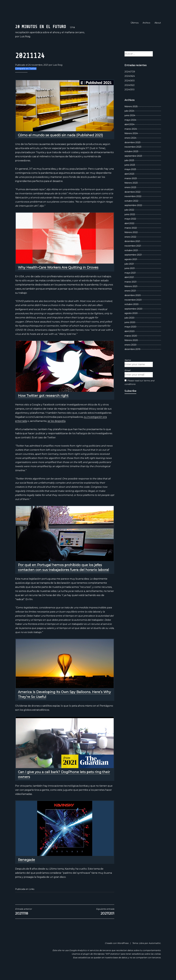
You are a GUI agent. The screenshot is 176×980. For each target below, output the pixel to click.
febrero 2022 (131, 242)
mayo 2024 (130, 130)
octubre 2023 (131, 161)
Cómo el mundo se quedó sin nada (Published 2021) (60, 145)
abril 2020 (130, 341)
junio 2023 (130, 175)
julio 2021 (129, 274)
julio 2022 (129, 220)
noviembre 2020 (133, 310)
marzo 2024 (131, 139)
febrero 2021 (131, 296)
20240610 (130, 90)
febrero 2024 (131, 143)
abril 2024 (129, 134)
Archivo (146, 23)
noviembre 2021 (133, 256)
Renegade (26, 870)
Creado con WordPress (117, 953)
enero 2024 (130, 148)
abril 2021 (129, 287)
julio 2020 (129, 328)
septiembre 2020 (133, 319)
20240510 (130, 99)
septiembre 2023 (133, 166)
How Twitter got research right (43, 405)
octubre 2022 (131, 211)
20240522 (130, 95)
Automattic (155, 953)
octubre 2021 (131, 260)
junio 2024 (130, 125)
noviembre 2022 (133, 206)
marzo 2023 (131, 188)
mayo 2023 (130, 179)
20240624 (130, 86)
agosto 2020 (131, 323)
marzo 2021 (130, 292)
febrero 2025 (131, 116)
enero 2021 (130, 301)
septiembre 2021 (133, 265)
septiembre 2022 (133, 215)
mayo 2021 (130, 283)
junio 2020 (130, 332)
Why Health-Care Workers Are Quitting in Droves (58, 277)
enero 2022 (130, 247)
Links (32, 899)
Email (127, 380)
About (158, 23)
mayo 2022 (130, 229)
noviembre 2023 (133, 157)
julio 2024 (129, 121)
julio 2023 (129, 170)
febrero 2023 (131, 193)
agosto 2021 (131, 269)
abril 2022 (129, 233)
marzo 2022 (131, 238)
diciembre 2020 (133, 305)
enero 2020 (130, 355)
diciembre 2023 (132, 152)
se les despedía (57, 431)
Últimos (135, 23)
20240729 (130, 81)
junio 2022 (130, 224)
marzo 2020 (131, 346)
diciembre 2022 (132, 202)
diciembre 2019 (132, 359)
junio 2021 (130, 278)
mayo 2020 (130, 337)
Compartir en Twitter (26, 78)
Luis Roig (58, 75)
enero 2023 (130, 197)
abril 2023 (129, 184)
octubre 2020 (132, 314)
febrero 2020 (131, 350)
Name (128, 370)
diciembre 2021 (132, 251)
